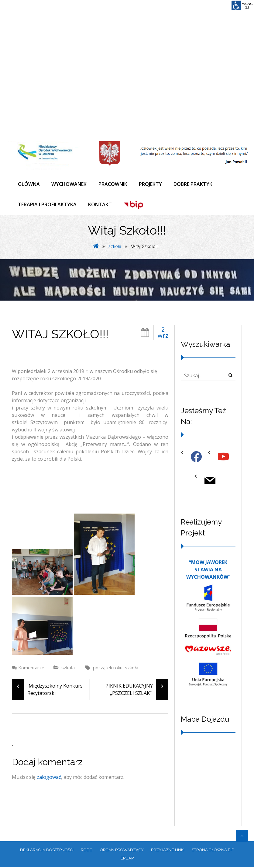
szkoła (115, 247)
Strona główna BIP (213, 851)
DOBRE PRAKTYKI (196, 184)
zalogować (49, 778)
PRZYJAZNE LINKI (168, 851)
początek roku (108, 668)
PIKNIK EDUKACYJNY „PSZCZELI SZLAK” (137, 690)
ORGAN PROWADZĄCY (122, 851)
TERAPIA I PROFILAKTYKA (47, 205)
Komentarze (31, 668)
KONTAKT (101, 205)
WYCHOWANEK (70, 184)
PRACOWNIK (114, 184)
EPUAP (127, 859)
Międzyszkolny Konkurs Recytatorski (47, 690)
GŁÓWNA (29, 184)
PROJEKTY (152, 184)
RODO (87, 851)
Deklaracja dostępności (47, 851)
